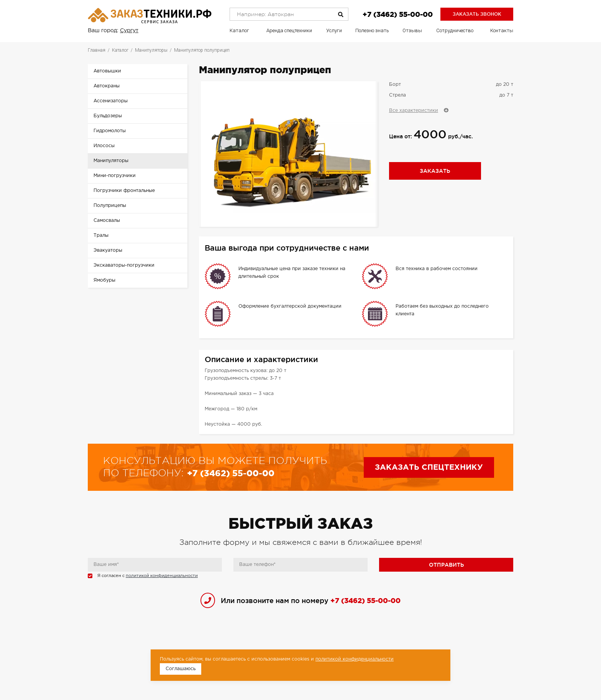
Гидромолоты (110, 131)
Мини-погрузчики (115, 176)
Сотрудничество (455, 30)
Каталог (239, 30)
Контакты (502, 30)
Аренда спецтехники (289, 30)
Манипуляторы (111, 161)
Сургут (129, 31)
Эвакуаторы (108, 250)
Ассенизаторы (111, 101)
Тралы (101, 235)
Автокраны (107, 86)
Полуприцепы (110, 206)
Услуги (334, 30)
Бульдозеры (108, 116)
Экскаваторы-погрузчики (124, 265)
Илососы (104, 146)
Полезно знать (372, 30)
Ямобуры (104, 280)
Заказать (435, 171)
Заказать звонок (477, 14)
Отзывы (412, 30)
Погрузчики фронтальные (124, 191)
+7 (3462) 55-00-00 (398, 14)
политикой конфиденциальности (162, 576)
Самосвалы (107, 220)
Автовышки (107, 71)
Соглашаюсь (181, 669)
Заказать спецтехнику (429, 467)
